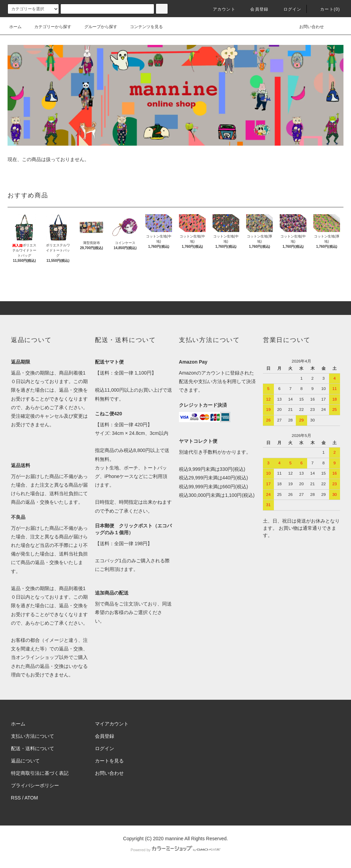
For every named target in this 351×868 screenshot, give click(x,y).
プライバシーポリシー (35, 785)
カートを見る (109, 761)
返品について (25, 761)
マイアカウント (112, 724)
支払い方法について (33, 736)
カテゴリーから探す (49, 27)
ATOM (31, 798)
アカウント (220, 9)
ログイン (288, 9)
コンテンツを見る (142, 27)
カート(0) (326, 9)
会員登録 (255, 9)
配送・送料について (33, 748)
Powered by (175, 850)
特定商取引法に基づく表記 (40, 773)
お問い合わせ (307, 27)
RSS (16, 798)
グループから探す (97, 27)
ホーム (15, 27)
